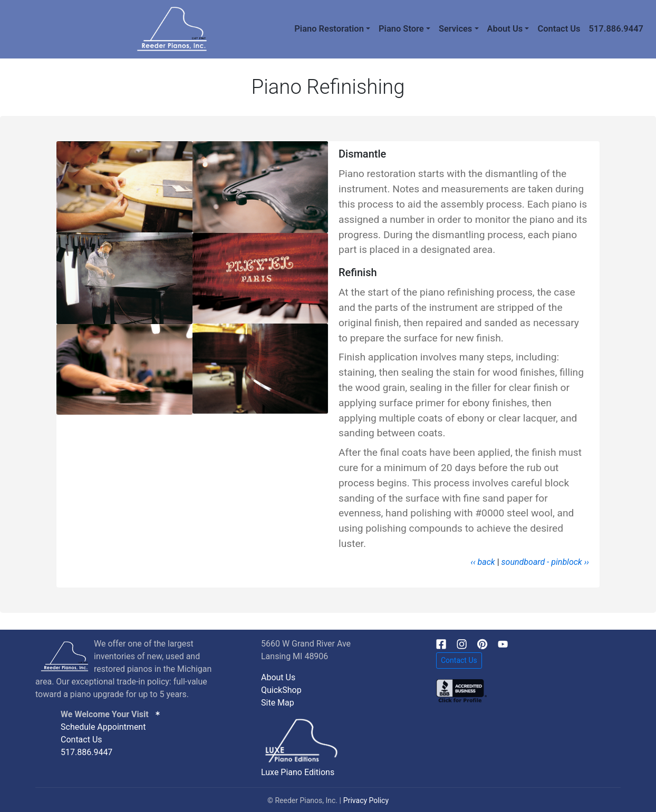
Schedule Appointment (103, 727)
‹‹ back (483, 562)
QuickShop (281, 690)
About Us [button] (505, 29)
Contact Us (559, 29)
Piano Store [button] (401, 29)
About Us (278, 677)
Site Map (278, 703)
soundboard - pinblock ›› (545, 562)
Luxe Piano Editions (298, 772)
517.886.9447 (616, 29)
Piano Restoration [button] (329, 29)
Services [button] (455, 29)
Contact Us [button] (459, 660)
